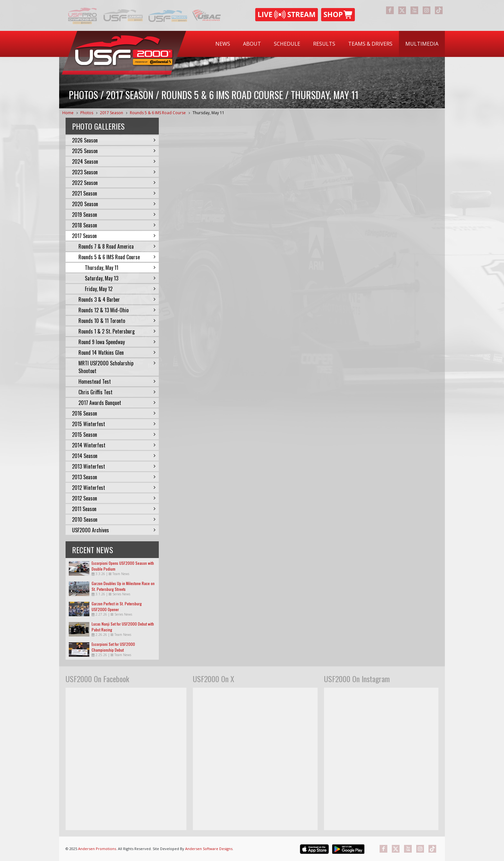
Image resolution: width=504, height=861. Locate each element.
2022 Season (114, 183)
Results (324, 44)
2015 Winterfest (114, 424)
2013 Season (114, 477)
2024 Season (114, 161)
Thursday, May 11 (208, 113)
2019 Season (114, 215)
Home (68, 113)
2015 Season (114, 435)
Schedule (287, 44)
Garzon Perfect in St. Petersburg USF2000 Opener (117, 606)
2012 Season (114, 498)
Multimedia (422, 44)
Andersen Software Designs (209, 849)
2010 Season (114, 519)
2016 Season (114, 413)
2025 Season (114, 151)
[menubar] (327, 44)
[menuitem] (223, 44)
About (252, 44)
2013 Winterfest (114, 466)
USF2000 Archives (114, 530)
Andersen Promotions (97, 849)
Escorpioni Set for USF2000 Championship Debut (113, 647)
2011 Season (114, 509)
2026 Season (114, 140)
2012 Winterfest (114, 488)
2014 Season (114, 456)
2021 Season (114, 193)
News (223, 44)
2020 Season (114, 204)
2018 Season (114, 225)
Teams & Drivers (370, 44)
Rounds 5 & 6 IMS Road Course (158, 113)
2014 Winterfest (114, 445)
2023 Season (114, 172)
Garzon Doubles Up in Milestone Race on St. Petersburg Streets (123, 586)
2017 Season (112, 113)
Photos (87, 113)
